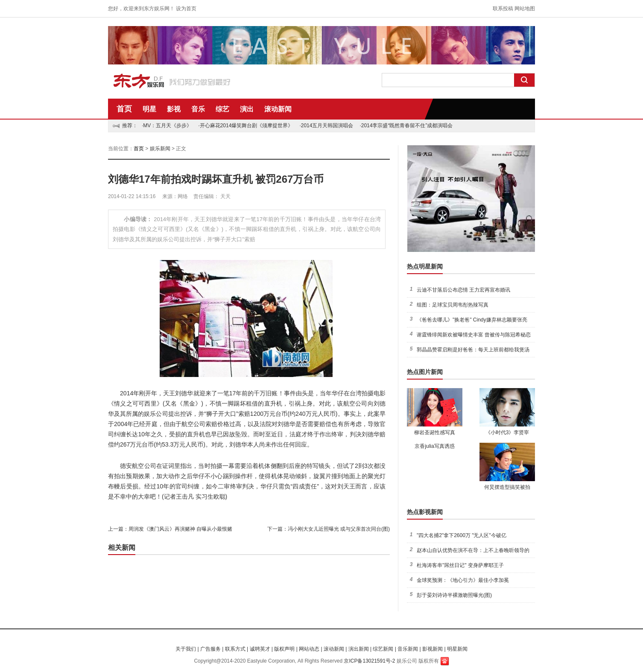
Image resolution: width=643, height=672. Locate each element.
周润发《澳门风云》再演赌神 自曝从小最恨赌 (180, 529)
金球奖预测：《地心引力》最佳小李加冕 (463, 580)
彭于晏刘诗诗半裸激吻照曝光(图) (454, 595)
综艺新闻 (383, 649)
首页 (124, 109)
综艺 (222, 109)
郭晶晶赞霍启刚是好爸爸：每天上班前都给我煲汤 (473, 350)
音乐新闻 (408, 649)
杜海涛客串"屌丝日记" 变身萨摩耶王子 (460, 565)
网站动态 (309, 649)
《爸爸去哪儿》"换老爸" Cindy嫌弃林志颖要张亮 (472, 320)
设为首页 (186, 9)
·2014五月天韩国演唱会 (326, 126)
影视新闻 (433, 649)
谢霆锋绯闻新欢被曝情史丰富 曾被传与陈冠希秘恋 (474, 335)
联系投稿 (503, 9)
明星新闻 (457, 649)
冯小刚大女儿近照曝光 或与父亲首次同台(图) (339, 529)
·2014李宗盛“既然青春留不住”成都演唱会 (406, 126)
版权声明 (284, 649)
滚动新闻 (278, 109)
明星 (149, 109)
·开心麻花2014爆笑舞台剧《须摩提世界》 (246, 126)
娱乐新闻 (160, 149)
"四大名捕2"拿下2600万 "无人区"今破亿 (462, 535)
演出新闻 (359, 649)
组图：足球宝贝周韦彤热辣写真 (453, 305)
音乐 (198, 109)
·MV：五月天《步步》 (167, 126)
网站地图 (525, 9)
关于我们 (186, 649)
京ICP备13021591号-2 (369, 661)
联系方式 (235, 649)
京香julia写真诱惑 (434, 446)
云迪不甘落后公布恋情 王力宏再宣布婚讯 (463, 290)
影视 (174, 109)
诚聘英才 (260, 649)
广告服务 (210, 649)
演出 (247, 109)
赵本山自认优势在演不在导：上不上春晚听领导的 (473, 550)
